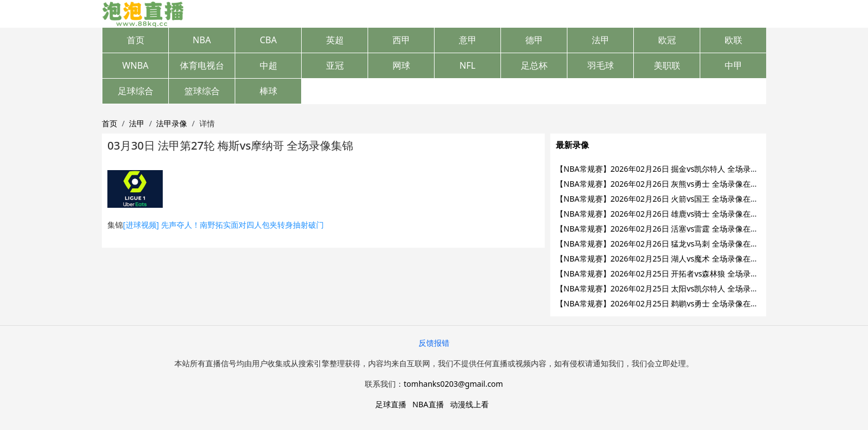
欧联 (733, 40)
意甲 (468, 40)
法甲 (601, 40)
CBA (268, 40)
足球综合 (136, 91)
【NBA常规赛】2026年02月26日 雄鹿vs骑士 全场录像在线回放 (665, 214)
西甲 (401, 40)
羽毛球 (601, 65)
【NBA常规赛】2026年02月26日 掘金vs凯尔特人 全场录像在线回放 (673, 169)
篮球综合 (202, 91)
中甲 (733, 65)
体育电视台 (202, 65)
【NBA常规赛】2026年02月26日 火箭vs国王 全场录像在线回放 (665, 199)
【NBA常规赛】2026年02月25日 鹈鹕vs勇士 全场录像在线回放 (665, 303)
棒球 (268, 91)
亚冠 (335, 65)
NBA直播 (428, 404)
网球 (401, 65)
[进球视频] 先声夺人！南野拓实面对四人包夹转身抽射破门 (223, 225)
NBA (202, 40)
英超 (335, 40)
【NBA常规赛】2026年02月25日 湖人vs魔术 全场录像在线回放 (665, 258)
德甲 (534, 40)
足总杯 (534, 65)
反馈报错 (434, 343)
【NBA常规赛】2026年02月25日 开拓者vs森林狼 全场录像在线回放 (673, 273)
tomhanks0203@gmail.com (453, 384)
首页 (136, 40)
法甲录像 (172, 123)
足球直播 (391, 404)
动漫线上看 (469, 404)
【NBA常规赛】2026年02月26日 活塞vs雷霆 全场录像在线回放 (665, 229)
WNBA (136, 65)
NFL (467, 65)
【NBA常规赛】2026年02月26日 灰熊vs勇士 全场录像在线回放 (665, 184)
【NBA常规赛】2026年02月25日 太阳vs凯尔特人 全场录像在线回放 (673, 288)
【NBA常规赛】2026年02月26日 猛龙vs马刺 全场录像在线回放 (665, 244)
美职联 (667, 65)
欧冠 (667, 40)
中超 (268, 65)
